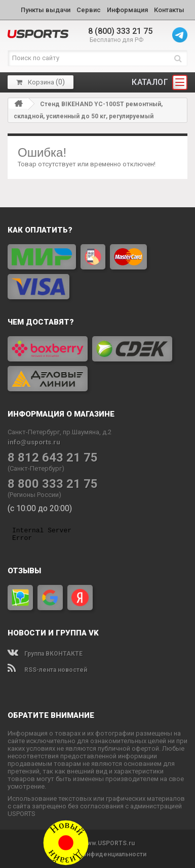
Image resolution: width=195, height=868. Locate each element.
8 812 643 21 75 (53, 458)
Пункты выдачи (46, 10)
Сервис (89, 10)
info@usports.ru (34, 442)
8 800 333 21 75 (53, 484)
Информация (127, 10)
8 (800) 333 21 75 (120, 31)
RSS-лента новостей (47, 670)
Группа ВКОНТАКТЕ (45, 654)
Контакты (169, 10)
